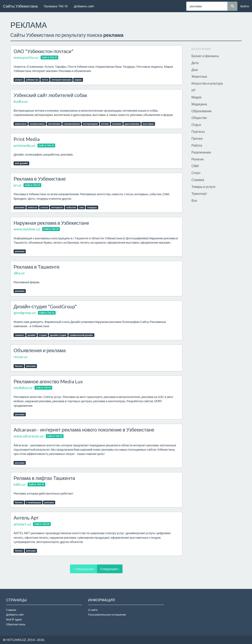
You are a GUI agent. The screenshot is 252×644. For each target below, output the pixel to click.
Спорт (196, 173)
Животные (199, 76)
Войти (245, 6)
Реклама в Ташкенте (37, 267)
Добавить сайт (84, 6)
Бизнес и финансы (205, 56)
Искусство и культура (207, 83)
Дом (195, 70)
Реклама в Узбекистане (40, 179)
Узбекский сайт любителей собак (50, 95)
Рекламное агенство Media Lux (48, 381)
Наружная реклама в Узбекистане (51, 223)
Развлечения (201, 152)
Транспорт (199, 193)
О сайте (93, 610)
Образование (202, 111)
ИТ (194, 90)
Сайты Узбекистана (20, 6)
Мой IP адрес (14, 619)
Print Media (27, 139)
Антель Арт (26, 518)
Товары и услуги (204, 187)
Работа (197, 145)
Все (194, 200)
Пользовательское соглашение (107, 615)
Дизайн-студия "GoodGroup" (45, 306)
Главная (11, 610)
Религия (198, 159)
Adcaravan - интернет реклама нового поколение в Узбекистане (84, 430)
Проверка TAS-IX (56, 6)
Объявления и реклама (40, 350)
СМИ (195, 166)
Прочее (197, 138)
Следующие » (110, 569)
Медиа (197, 97)
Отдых (196, 125)
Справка (198, 180)
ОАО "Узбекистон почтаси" (44, 51)
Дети (195, 63)
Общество (199, 118)
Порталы (198, 131)
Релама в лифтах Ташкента (44, 478)
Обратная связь (16, 624)
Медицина (199, 104)
